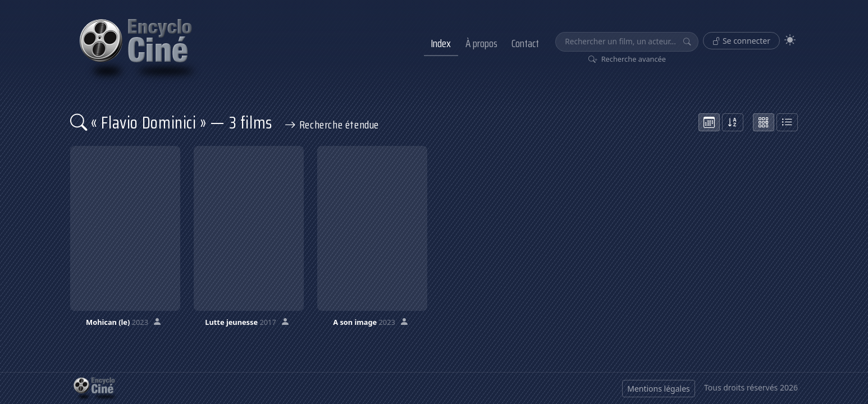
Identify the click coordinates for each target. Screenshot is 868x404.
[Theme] (790, 40)
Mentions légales (659, 389)
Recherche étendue (332, 125)
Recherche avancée (627, 59)
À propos (481, 43)
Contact (525, 43)
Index (441, 43)
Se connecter (741, 41)
